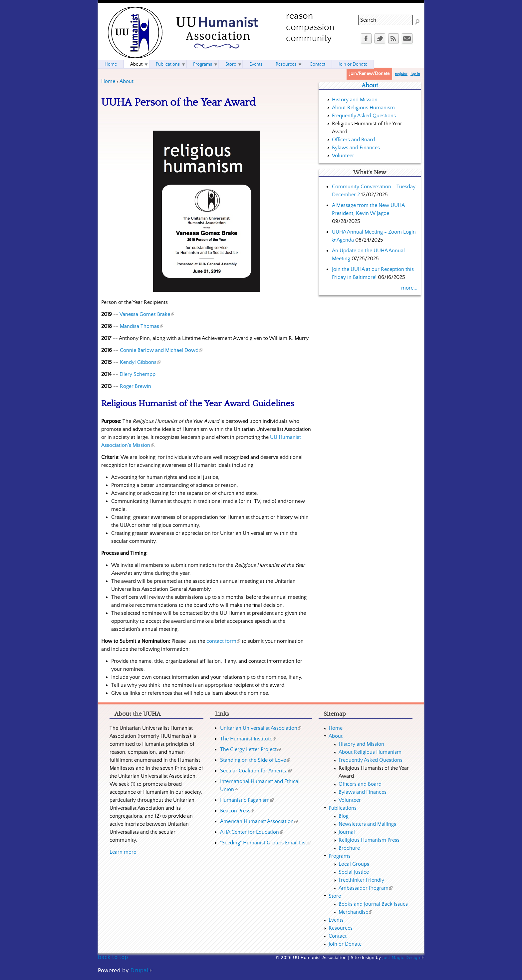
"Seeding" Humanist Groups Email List (265, 843)
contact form (223, 641)
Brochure (349, 848)
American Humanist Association (259, 821)
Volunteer (343, 156)
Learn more (123, 852)
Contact (317, 64)
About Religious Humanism (363, 108)
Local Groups (354, 864)
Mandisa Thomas (141, 326)
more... (409, 288)
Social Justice (354, 872)
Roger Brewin (135, 386)
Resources (286, 64)
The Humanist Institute (248, 739)
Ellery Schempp (137, 374)
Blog (344, 816)
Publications (168, 64)
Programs (203, 64)
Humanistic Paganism (247, 800)
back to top (113, 957)
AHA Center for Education (252, 832)
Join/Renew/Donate (369, 74)
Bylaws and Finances (356, 148)
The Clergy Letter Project (250, 749)
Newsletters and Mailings (367, 824)
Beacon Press (237, 811)
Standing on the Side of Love (255, 760)
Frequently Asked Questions (364, 116)
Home (108, 81)
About (127, 81)
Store (231, 64)
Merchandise (355, 912)
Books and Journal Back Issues (373, 904)
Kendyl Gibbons (140, 362)
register (401, 74)
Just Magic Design (403, 958)
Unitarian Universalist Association (261, 728)
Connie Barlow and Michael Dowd (161, 350)
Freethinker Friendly (361, 880)
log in (415, 74)
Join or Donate (353, 64)
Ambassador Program (366, 888)
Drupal (141, 971)
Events (256, 64)
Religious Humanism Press (369, 840)
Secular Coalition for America (256, 771)
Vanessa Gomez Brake (147, 314)
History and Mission (355, 100)
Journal (347, 832)
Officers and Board (353, 140)
